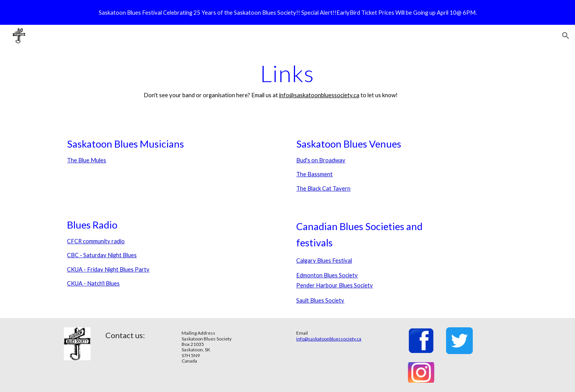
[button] (566, 36)
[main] (288, 80)
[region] (287, 12)
